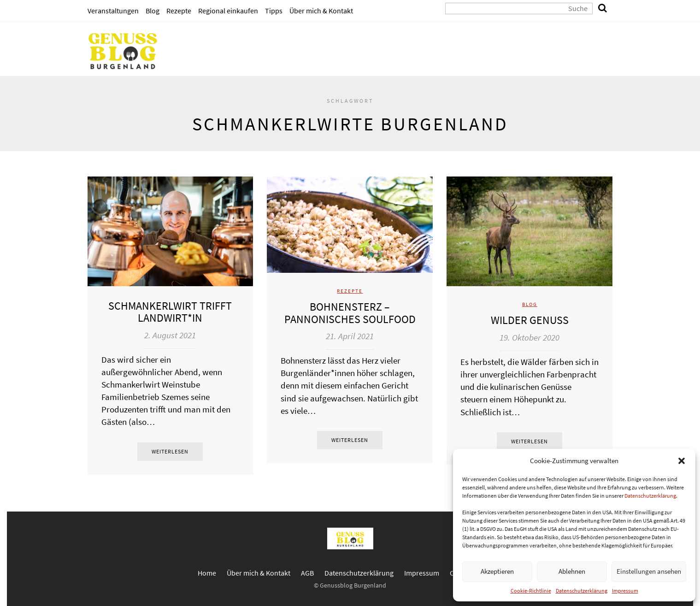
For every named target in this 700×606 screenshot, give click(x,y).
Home (207, 573)
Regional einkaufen (228, 11)
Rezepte (179, 11)
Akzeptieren (497, 571)
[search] (603, 9)
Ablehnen (572, 571)
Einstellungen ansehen (649, 571)
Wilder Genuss (530, 320)
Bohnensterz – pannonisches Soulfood (350, 313)
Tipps (274, 11)
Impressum (625, 591)
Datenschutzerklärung (650, 496)
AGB (307, 573)
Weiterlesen (170, 451)
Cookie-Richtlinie (531, 591)
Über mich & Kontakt (321, 11)
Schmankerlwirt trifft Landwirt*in (170, 312)
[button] (682, 461)
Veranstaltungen (113, 11)
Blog (153, 11)
